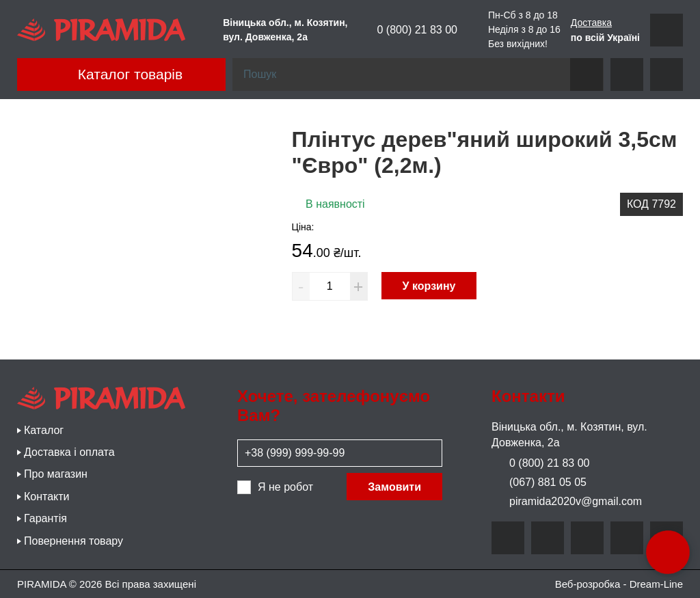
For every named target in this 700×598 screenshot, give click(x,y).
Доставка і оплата (69, 452)
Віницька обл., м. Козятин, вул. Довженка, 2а (569, 434)
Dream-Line (656, 584)
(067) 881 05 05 (539, 482)
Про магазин (56, 474)
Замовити (394, 487)
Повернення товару (73, 541)
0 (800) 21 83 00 (408, 30)
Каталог (44, 430)
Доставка (591, 23)
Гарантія (45, 518)
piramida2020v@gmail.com (567, 501)
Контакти (47, 497)
